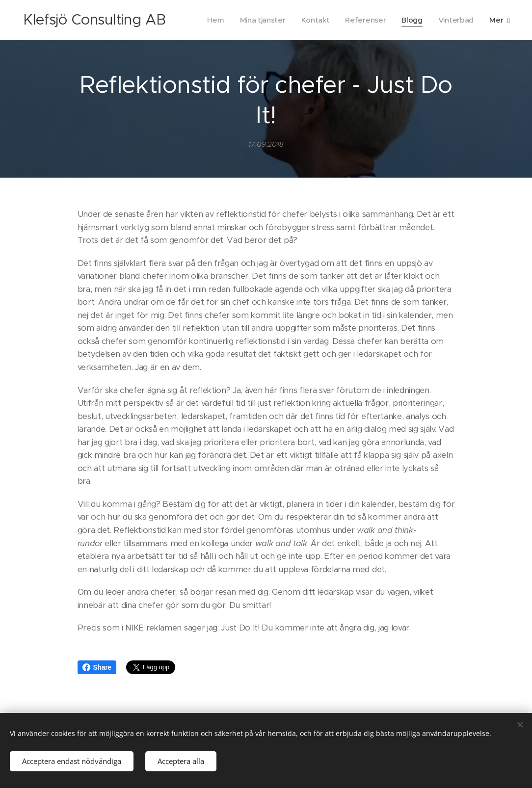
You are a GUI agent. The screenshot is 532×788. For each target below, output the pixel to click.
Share (97, 667)
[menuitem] (212, 20)
